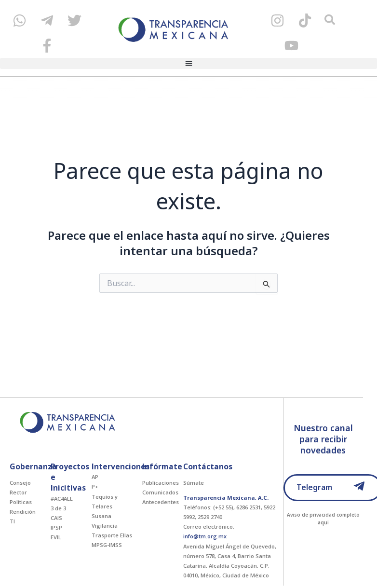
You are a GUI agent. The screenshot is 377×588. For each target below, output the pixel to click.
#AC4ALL (62, 499)
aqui (323, 522)
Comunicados (160, 492)
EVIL (56, 537)
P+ (95, 486)
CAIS (56, 518)
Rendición (23, 512)
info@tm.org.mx (205, 536)
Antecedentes (161, 502)
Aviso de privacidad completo (323, 515)
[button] (188, 63)
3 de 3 (58, 508)
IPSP (56, 527)
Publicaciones (161, 483)
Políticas (21, 502)
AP (95, 477)
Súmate (194, 483)
